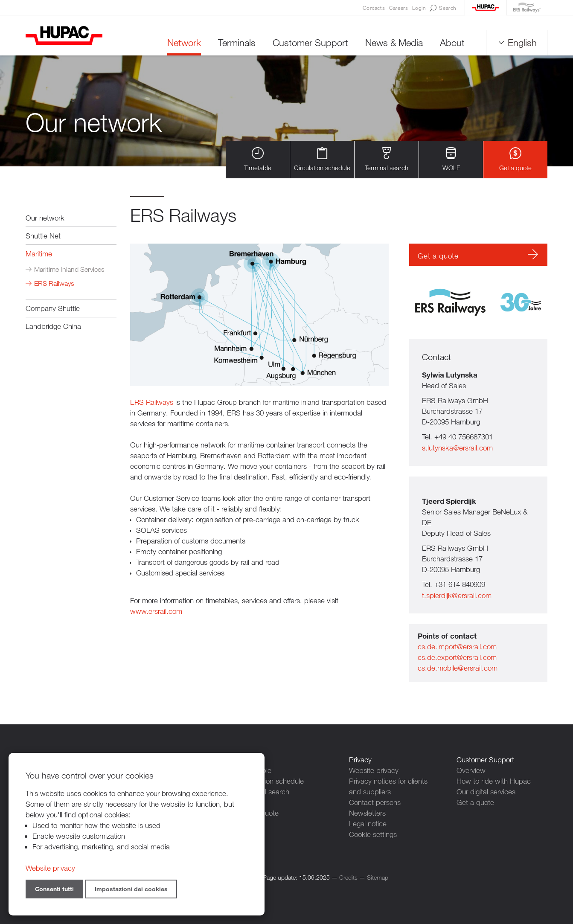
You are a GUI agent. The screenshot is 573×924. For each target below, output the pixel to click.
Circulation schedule (322, 159)
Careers (398, 8)
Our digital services (486, 792)
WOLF (451, 159)
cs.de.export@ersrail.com (457, 657)
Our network (45, 218)
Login (419, 8)
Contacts (374, 8)
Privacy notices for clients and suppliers (388, 786)
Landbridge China (53, 326)
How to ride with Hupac (494, 781)
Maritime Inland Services (69, 269)
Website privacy (374, 770)
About (452, 42)
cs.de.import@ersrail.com (457, 647)
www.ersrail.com (156, 611)
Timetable (258, 159)
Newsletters (367, 813)
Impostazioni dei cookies (131, 889)
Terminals (237, 42)
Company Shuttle (53, 308)
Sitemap (378, 877)
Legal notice (368, 824)
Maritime (39, 254)
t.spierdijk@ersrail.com (457, 595)
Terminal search (387, 159)
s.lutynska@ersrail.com (457, 448)
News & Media (394, 42)
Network (184, 42)
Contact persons (375, 802)
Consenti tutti (54, 889)
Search (443, 8)
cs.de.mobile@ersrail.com (458, 668)
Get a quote (515, 159)
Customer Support (310, 42)
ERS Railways (54, 283)
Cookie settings (373, 834)
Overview (471, 770)
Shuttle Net (43, 236)
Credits (348, 877)
